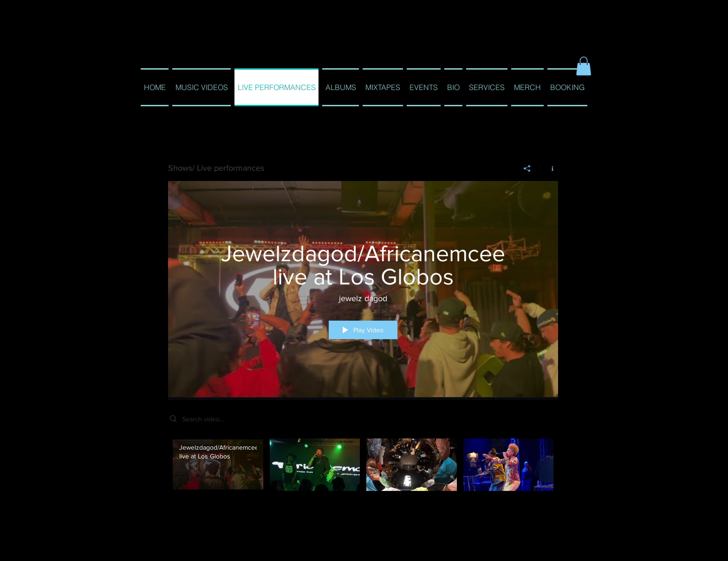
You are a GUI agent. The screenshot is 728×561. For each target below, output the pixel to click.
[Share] (527, 168)
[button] (584, 66)
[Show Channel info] (549, 168)
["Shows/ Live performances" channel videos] (363, 475)
